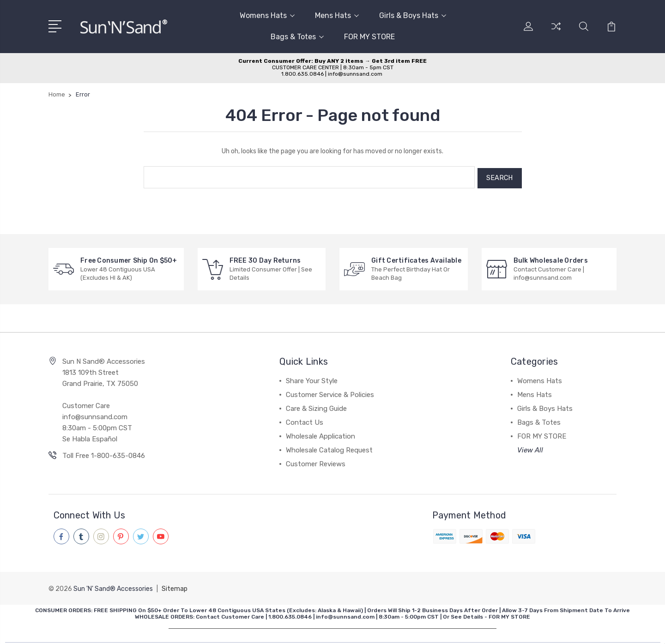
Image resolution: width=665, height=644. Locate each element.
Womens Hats (267, 15)
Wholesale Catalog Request (329, 448)
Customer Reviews (316, 462)
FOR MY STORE (369, 37)
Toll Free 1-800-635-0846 (104, 454)
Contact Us (305, 421)
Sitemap (175, 586)
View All (530, 448)
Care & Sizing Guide (316, 407)
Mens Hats (337, 15)
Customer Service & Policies (330, 393)
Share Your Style (312, 379)
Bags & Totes (297, 37)
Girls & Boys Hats (413, 15)
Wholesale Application (320, 434)
